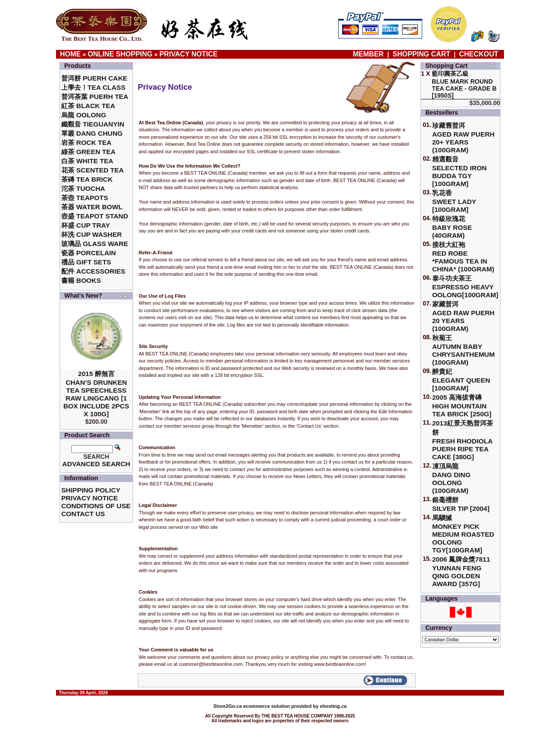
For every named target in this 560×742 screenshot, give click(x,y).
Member (369, 54)
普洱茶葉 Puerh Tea (95, 97)
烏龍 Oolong (84, 115)
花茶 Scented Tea (93, 170)
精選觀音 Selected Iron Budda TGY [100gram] (460, 171)
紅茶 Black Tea (88, 106)
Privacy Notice (188, 54)
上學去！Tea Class (93, 87)
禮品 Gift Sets (86, 262)
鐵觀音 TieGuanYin (93, 124)
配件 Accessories (93, 271)
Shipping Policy (91, 490)
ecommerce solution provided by (267, 706)
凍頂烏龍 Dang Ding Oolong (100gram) (451, 478)
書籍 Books (81, 280)
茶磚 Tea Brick (87, 179)
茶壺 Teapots (85, 198)
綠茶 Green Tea (88, 152)
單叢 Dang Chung (92, 133)
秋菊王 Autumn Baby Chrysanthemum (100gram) (464, 350)
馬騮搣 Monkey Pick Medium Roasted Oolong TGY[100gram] (463, 534)
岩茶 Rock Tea (86, 142)
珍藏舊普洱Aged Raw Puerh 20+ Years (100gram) (464, 138)
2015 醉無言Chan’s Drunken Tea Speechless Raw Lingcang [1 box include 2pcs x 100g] (96, 394)
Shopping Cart (421, 54)
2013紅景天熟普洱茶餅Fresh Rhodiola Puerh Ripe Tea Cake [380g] (463, 440)
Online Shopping (120, 54)
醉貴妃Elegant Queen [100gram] (461, 380)
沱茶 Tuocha (83, 188)
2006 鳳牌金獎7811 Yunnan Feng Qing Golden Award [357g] (461, 571)
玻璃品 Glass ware (95, 244)
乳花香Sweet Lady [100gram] (454, 201)
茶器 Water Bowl (92, 207)
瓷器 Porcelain (89, 253)
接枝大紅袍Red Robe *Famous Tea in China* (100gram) (463, 257)
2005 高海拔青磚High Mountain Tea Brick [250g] (462, 406)
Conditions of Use (96, 506)
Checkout (479, 54)
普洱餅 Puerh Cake (94, 78)
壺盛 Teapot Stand (95, 216)
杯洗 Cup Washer (91, 234)
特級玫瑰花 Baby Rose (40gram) (452, 227)
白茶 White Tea (87, 161)
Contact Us (83, 514)
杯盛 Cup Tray (86, 225)
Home (70, 54)
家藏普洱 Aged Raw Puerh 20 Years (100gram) (464, 316)
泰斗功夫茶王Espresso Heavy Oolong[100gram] (465, 287)
